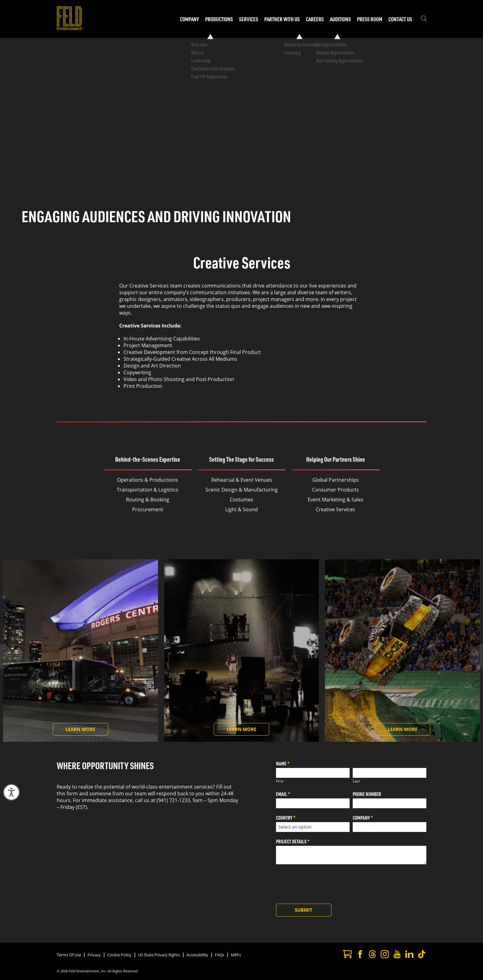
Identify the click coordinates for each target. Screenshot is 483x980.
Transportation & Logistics (148, 490)
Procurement (148, 509)
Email (283, 794)
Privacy (94, 955)
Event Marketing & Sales (336, 500)
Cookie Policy (119, 955)
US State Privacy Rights (159, 955)
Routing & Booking (148, 500)
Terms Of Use (69, 955)
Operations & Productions (148, 480)
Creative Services (335, 509)
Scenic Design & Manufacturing (242, 490)
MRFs (236, 955)
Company (363, 818)
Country (286, 818)
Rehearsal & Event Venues (242, 480)
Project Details (293, 841)
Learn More (87, 731)
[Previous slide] (14, 657)
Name (283, 763)
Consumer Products (335, 490)
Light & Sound (241, 509)
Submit (304, 910)
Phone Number (367, 794)
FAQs (219, 955)
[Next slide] (469, 657)
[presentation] (323, 882)
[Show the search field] (424, 19)
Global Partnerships (336, 480)
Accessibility (197, 955)
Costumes (241, 500)
